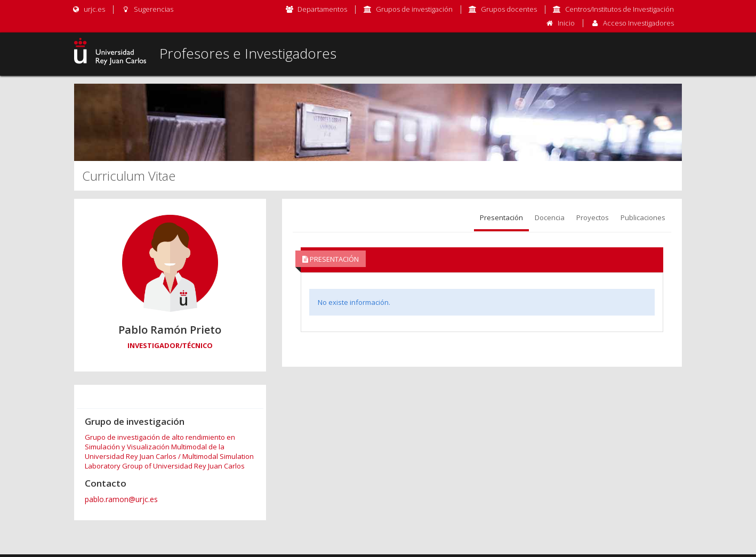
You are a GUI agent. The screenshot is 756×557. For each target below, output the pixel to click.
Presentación (501, 217)
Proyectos (593, 217)
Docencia (550, 217)
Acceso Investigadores (638, 23)
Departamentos (322, 9)
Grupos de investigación (414, 9)
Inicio (566, 23)
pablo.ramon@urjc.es (121, 499)
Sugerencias (147, 9)
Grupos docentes (509, 9)
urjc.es (88, 9)
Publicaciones (643, 217)
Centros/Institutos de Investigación (620, 9)
